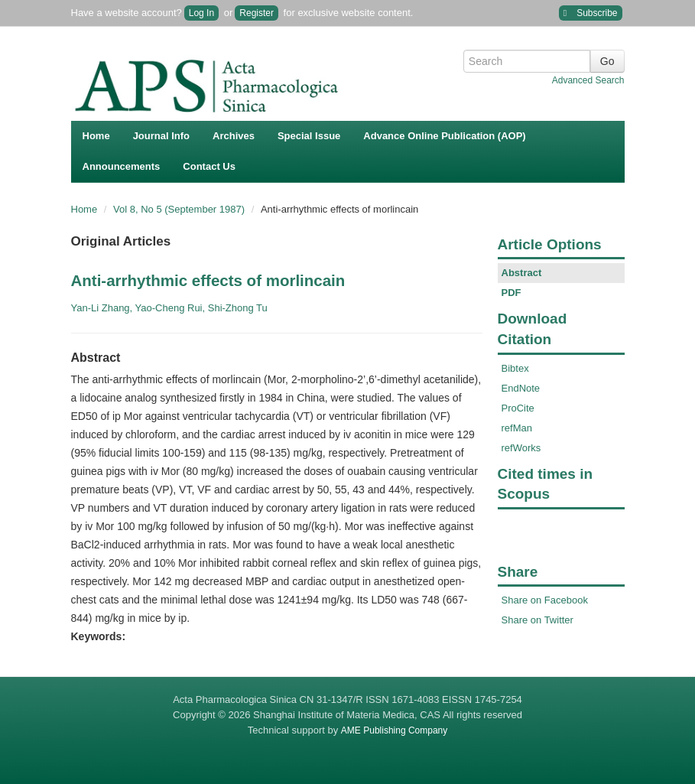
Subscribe (591, 13)
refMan (517, 428)
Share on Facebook (545, 600)
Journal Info (161, 136)
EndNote (521, 388)
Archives (234, 136)
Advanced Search (588, 80)
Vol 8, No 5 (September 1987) (180, 209)
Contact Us (209, 166)
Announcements (122, 166)
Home (96, 136)
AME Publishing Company (394, 730)
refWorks (521, 448)
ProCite (518, 408)
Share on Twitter (537, 620)
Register (257, 13)
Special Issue (309, 136)
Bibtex (515, 368)
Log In (201, 13)
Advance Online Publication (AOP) (444, 136)
